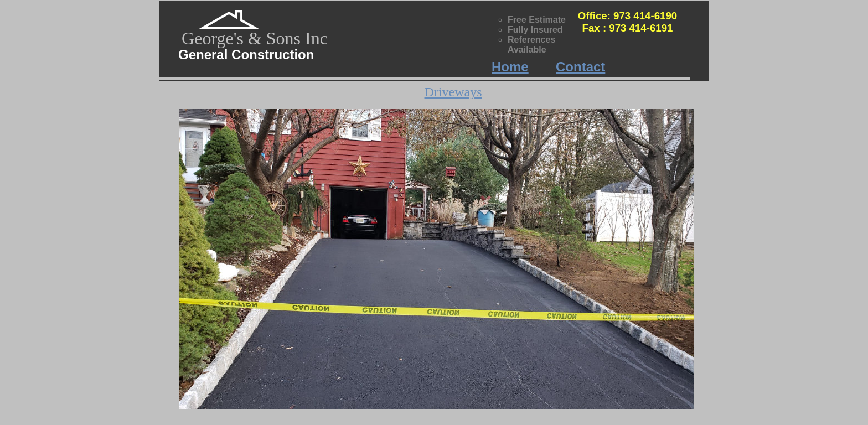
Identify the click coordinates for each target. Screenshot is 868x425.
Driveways (453, 92)
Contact (580, 67)
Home (510, 67)
